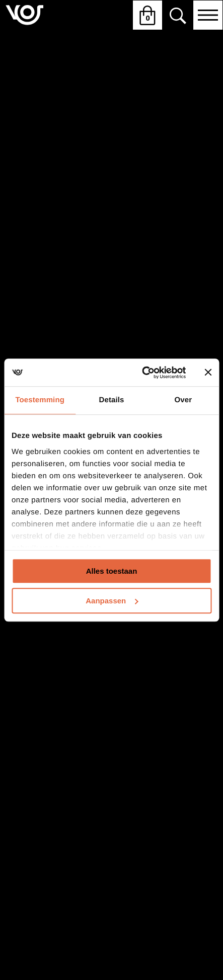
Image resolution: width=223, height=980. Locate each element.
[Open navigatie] (208, 15)
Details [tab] (112, 400)
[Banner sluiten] (208, 373)
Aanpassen (112, 601)
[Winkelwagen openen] (147, 15)
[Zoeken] (178, 16)
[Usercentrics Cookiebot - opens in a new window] (142, 373)
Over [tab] (183, 400)
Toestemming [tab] (40, 400)
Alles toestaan (112, 571)
